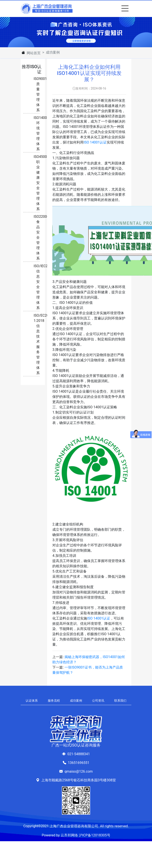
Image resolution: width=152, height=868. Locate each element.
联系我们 (120, 701)
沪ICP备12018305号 (95, 835)
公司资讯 (98, 701)
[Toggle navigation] (124, 9)
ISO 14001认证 (95, 142)
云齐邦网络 (69, 835)
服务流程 (54, 701)
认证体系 (32, 701)
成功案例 (76, 701)
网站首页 (34, 53)
